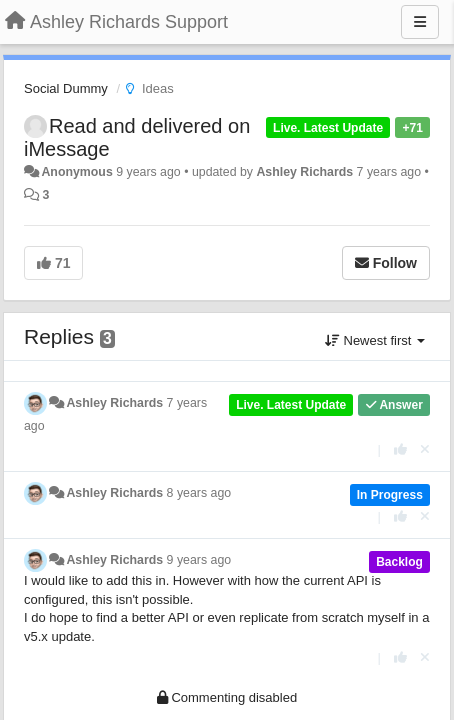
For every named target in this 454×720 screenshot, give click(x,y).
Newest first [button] (375, 340)
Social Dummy (66, 88)
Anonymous (76, 172)
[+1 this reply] (400, 449)
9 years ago (199, 560)
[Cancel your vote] (425, 449)
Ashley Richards (304, 172)
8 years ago (199, 493)
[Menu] (420, 22)
